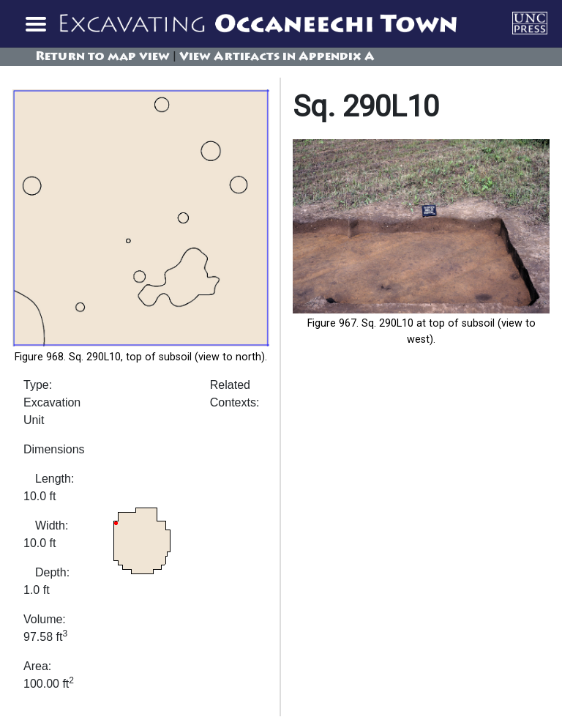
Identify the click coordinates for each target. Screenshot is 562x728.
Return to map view (102, 57)
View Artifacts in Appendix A (277, 57)
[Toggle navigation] (35, 23)
